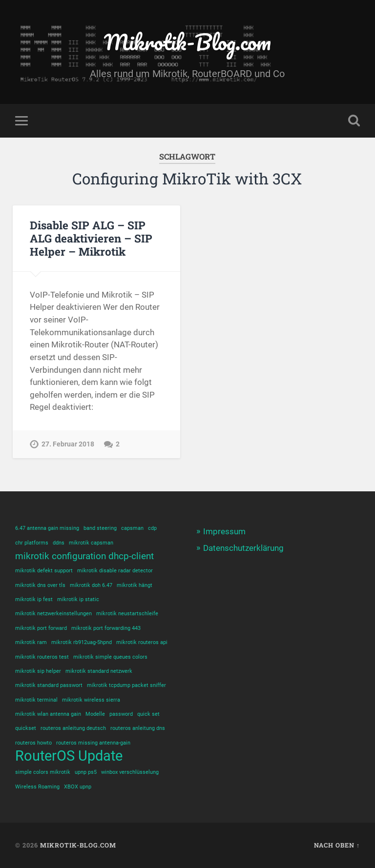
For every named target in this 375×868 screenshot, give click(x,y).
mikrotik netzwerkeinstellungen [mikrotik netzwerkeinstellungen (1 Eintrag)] (53, 614)
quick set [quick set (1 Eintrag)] (148, 714)
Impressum (224, 531)
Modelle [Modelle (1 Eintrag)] (95, 714)
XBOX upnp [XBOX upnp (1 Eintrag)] (78, 787)
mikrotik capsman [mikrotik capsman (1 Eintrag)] (91, 543)
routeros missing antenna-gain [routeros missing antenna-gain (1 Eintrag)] (93, 743)
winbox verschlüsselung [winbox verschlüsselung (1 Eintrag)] (130, 772)
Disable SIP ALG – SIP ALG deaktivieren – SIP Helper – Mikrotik (91, 238)
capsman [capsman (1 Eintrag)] (132, 528)
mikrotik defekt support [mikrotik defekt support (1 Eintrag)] (44, 571)
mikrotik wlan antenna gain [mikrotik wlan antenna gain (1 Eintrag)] (48, 714)
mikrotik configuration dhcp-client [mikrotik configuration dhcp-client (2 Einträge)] (84, 556)
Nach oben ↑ (337, 845)
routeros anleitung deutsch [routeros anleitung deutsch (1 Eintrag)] (73, 728)
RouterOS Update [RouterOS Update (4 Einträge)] (69, 756)
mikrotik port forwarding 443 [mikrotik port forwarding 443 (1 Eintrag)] (106, 628)
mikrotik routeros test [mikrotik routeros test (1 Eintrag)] (42, 657)
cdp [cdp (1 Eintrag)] (152, 528)
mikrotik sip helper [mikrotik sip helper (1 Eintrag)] (38, 671)
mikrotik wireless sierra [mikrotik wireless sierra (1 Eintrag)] (91, 700)
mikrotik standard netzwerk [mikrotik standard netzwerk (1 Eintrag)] (99, 671)
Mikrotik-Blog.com (187, 42)
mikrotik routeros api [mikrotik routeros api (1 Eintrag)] (142, 642)
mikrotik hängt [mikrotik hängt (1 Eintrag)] (135, 585)
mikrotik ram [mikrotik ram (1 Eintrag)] (31, 642)
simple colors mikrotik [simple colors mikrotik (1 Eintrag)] (43, 772)
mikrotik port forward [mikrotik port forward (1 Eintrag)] (41, 628)
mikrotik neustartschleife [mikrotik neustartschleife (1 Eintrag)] (127, 614)
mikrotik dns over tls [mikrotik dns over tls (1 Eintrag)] (40, 585)
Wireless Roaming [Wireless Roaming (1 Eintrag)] (37, 787)
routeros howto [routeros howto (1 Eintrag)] (33, 743)
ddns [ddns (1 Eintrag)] (59, 543)
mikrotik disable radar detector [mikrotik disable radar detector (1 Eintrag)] (115, 571)
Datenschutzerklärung (243, 548)
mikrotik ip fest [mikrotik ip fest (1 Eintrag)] (34, 599)
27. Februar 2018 (68, 444)
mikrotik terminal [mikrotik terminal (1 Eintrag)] (36, 700)
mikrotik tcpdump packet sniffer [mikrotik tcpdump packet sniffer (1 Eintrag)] (126, 685)
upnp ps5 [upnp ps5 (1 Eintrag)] (86, 772)
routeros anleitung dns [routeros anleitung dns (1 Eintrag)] (138, 728)
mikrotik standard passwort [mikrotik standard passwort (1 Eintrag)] (49, 685)
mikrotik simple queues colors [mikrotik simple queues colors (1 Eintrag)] (110, 657)
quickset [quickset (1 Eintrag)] (26, 728)
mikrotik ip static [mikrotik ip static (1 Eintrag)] (78, 599)
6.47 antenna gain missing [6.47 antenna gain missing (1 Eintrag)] (47, 528)
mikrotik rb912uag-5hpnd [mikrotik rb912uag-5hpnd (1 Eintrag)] (82, 642)
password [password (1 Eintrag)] (121, 714)
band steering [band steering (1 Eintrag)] (100, 528)
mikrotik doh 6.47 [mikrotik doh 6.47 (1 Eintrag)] (91, 585)
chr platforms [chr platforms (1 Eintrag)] (32, 543)
